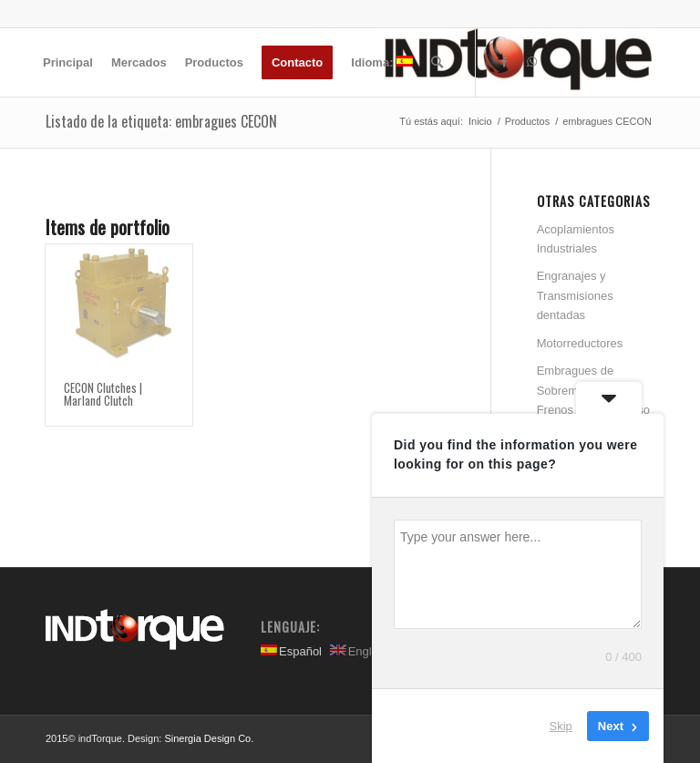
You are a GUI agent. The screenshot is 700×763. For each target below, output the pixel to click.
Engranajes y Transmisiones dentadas (575, 295)
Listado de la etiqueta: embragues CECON (161, 121)
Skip (561, 726)
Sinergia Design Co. (209, 738)
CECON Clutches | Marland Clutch (103, 394)
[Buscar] (437, 62)
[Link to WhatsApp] (531, 62)
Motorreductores (580, 343)
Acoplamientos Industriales (576, 239)
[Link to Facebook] (504, 62)
